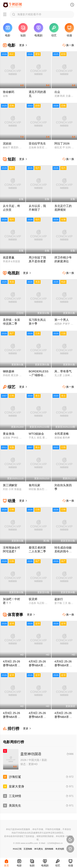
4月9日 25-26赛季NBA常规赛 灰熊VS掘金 (12, 665)
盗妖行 (59, 599)
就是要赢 (9, 257)
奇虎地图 (60, 849)
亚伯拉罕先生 (37, 144)
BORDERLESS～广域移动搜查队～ (39, 375)
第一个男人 (62, 320)
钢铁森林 (9, 371)
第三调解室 (10, 485)
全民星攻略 (62, 434)
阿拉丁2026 (62, 144)
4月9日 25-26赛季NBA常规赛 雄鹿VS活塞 (64, 665)
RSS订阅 (17, 849)
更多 (23, 45)
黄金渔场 (9, 434)
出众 (57, 92)
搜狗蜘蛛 (49, 849)
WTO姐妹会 (36, 434)
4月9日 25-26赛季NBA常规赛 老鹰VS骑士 (38, 665)
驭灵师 (33, 599)
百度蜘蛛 (28, 849)
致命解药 (9, 92)
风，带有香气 (63, 371)
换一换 (68, 45)
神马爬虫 (39, 849)
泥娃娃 (7, 144)
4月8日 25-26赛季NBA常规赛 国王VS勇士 (64, 717)
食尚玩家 (34, 485)
